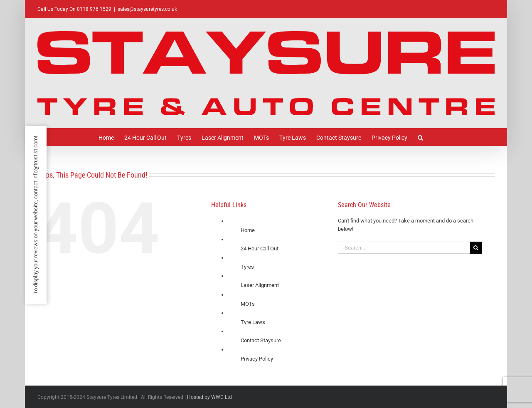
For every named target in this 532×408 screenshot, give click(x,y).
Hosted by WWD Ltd (209, 397)
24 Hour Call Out (260, 249)
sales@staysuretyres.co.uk (147, 9)
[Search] (476, 248)
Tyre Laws (253, 322)
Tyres (247, 267)
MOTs (248, 304)
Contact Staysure (261, 340)
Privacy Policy (257, 359)
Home (248, 230)
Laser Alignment (260, 285)
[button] (420, 137)
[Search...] (404, 248)
